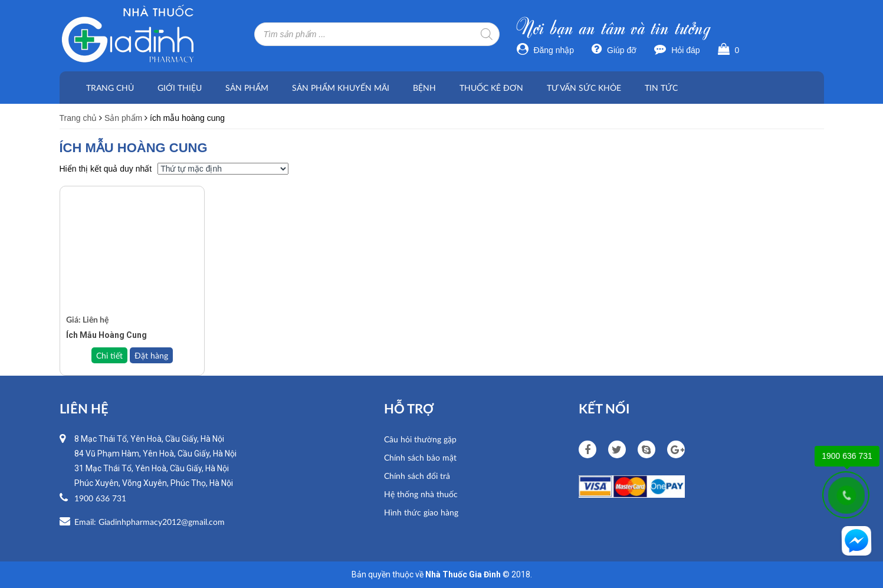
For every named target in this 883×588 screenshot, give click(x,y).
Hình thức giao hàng (421, 512)
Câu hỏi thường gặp (420, 439)
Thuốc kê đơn (491, 88)
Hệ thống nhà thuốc (421, 494)
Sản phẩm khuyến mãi (341, 88)
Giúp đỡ (614, 50)
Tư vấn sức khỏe (584, 88)
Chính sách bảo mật (420, 457)
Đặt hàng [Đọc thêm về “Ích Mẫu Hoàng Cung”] (151, 355)
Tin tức (661, 88)
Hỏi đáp (677, 50)
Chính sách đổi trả (417, 476)
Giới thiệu (180, 88)
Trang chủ (110, 88)
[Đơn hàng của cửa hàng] (223, 169)
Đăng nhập (546, 50)
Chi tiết (109, 355)
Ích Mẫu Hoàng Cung (106, 335)
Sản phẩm (247, 88)
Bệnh (424, 88)
